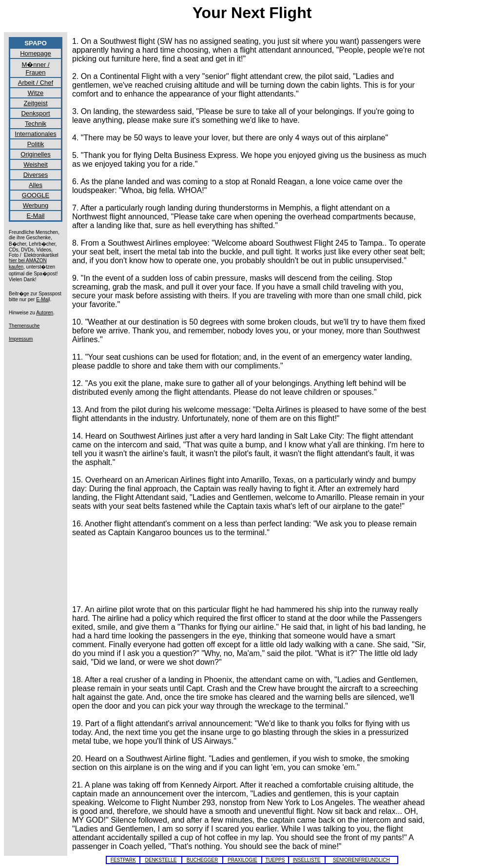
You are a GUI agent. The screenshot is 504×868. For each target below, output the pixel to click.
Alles (36, 185)
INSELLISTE (307, 860)
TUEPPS (275, 860)
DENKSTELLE (161, 860)
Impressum (21, 339)
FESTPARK (123, 860)
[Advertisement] (250, 567)
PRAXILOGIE (242, 860)
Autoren (45, 313)
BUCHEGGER (202, 860)
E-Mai (42, 299)
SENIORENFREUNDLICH (361, 860)
